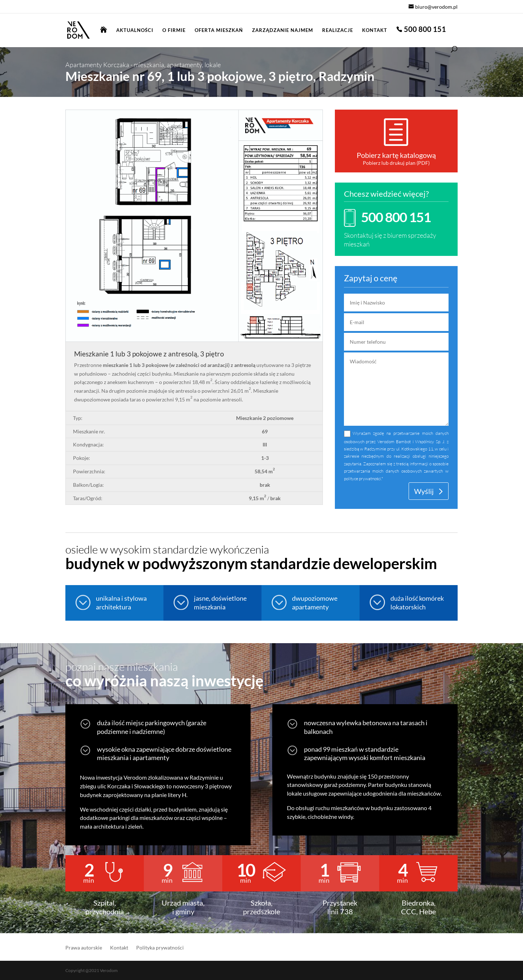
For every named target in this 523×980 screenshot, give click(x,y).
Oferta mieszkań (219, 30)
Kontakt (375, 30)
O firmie (174, 30)
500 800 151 (425, 30)
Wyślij (424, 491)
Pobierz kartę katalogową (396, 155)
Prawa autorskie (84, 948)
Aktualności (135, 30)
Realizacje (338, 30)
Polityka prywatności (160, 948)
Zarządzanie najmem (283, 30)
